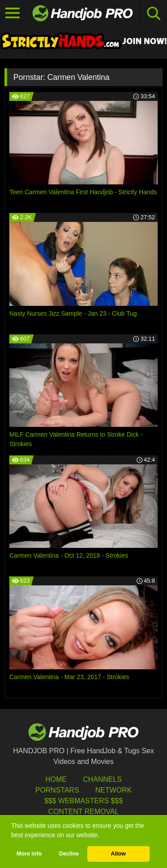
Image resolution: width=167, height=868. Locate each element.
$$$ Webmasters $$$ (83, 801)
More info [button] (29, 854)
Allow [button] (118, 854)
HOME (56, 779)
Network (114, 790)
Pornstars (57, 790)
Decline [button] (69, 854)
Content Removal (83, 812)
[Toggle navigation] (13, 13)
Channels (102, 779)
